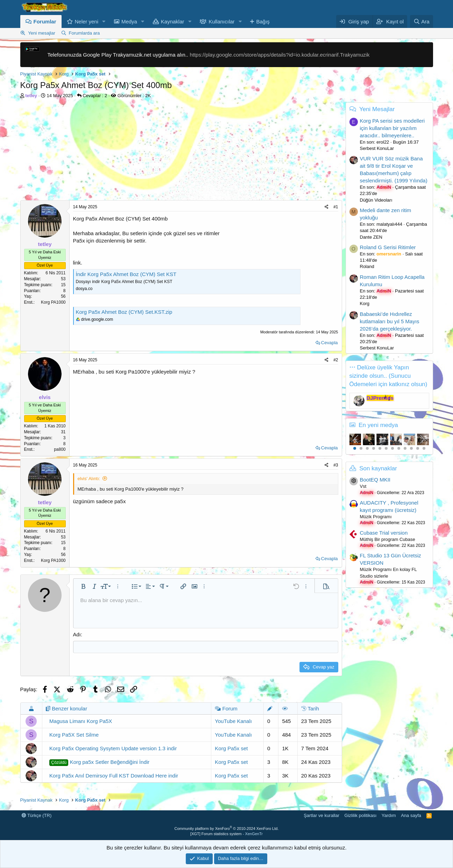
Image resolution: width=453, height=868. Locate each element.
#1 (336, 207)
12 (424, 448)
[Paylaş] (327, 207)
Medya (129, 21)
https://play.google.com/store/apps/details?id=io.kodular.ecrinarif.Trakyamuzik (279, 55)
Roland (367, 266)
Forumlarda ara (84, 33)
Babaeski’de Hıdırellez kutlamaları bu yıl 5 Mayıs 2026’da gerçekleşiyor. (390, 321)
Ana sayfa (411, 815)
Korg (365, 303)
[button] (104, 21)
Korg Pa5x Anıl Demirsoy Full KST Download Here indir (114, 776)
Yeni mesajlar (42, 33)
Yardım (389, 815)
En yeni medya (378, 425)
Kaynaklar (173, 21)
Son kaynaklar (378, 468)
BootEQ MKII (375, 480)
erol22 (383, 142)
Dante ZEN (371, 237)
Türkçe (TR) (37, 815)
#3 (336, 465)
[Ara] (422, 21)
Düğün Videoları (376, 200)
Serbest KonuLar (377, 148)
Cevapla (330, 343)
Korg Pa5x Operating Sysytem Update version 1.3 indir (113, 748)
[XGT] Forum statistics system (226, 834)
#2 (336, 360)
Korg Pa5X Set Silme (74, 735)
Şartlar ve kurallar (321, 815)
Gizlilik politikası (361, 815)
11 (418, 448)
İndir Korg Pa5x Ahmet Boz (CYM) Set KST (126, 274)
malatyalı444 (389, 224)
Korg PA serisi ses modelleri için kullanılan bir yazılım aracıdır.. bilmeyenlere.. (392, 128)
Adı (77, 634)
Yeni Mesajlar (377, 109)
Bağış (263, 21)
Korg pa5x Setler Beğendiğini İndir (99, 762)
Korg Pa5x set (231, 748)
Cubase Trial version (384, 533)
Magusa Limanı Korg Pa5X (81, 721)
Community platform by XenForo (227, 829)
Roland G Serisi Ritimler (388, 247)
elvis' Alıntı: (89, 479)
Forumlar (45, 21)
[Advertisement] (181, 151)
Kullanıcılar (221, 21)
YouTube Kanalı (233, 721)
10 (411, 448)
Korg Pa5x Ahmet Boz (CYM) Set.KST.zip (124, 312)
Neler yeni (87, 21)
